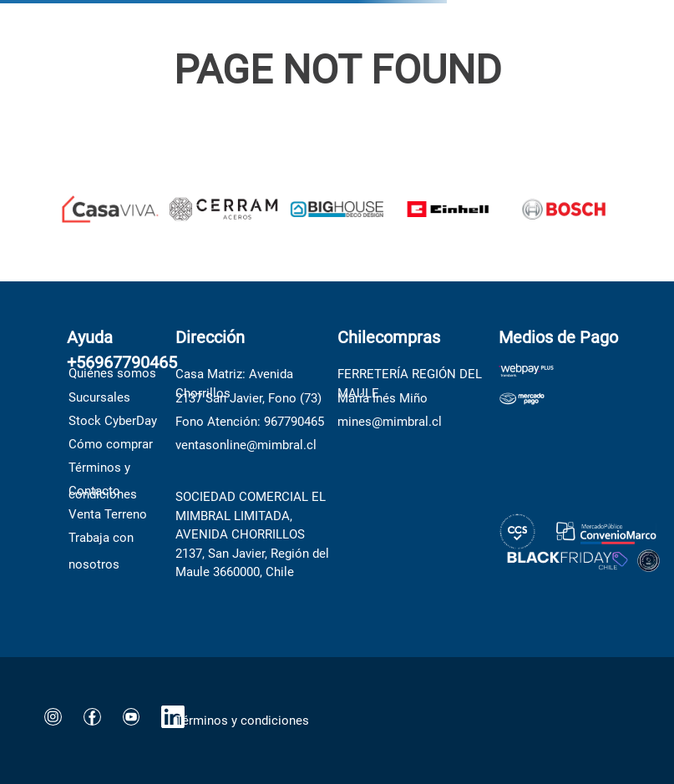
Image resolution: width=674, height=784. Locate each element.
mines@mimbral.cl (390, 422)
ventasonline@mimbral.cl (246, 445)
